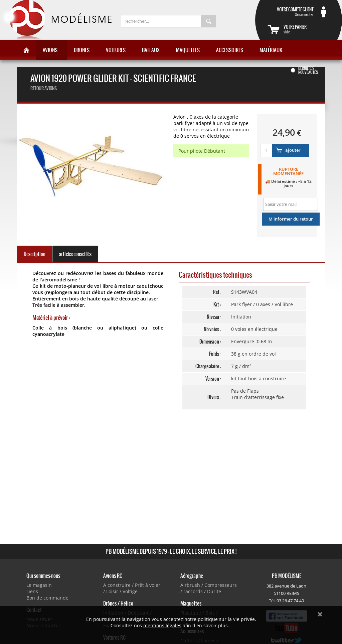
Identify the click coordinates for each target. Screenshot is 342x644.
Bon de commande (47, 598)
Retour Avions (44, 88)
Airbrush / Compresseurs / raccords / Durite (209, 588)
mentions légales (162, 625)
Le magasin (39, 585)
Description (35, 254)
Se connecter (291, 12)
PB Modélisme (56, 20)
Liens (32, 591)
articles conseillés (75, 254)
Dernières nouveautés (308, 70)
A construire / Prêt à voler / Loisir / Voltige (132, 588)
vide (307, 29)
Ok (320, 614)
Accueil (26, 50)
